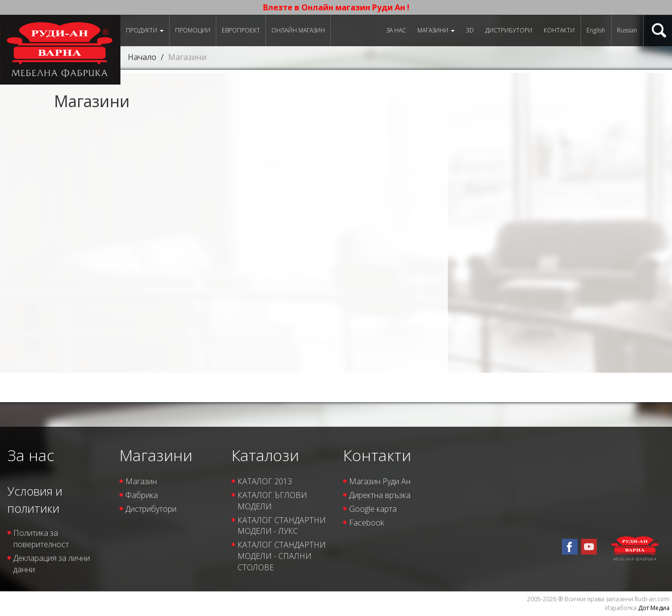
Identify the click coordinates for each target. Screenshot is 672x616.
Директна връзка (380, 495)
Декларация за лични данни (52, 564)
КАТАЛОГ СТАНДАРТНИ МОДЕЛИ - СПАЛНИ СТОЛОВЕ (282, 556)
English (596, 30)
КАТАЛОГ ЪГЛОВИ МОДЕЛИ (272, 501)
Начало (142, 57)
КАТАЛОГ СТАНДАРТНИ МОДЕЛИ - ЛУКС (282, 526)
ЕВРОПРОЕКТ (241, 30)
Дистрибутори (509, 30)
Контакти (559, 30)
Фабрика (142, 495)
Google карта (373, 509)
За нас (396, 30)
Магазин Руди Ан (380, 481)
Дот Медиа (654, 608)
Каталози (265, 455)
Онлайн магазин (298, 30)
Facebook (366, 523)
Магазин (141, 481)
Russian (627, 30)
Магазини (436, 30)
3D (470, 30)
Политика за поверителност (41, 539)
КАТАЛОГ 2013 (265, 481)
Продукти (145, 30)
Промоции (193, 30)
